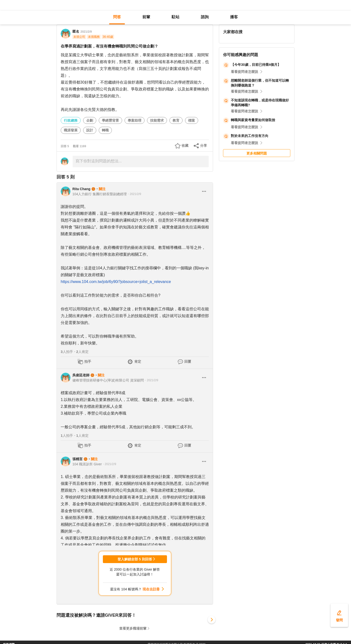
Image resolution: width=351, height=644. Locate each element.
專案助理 (135, 120)
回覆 (188, 361)
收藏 (185, 146)
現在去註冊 (151, 589)
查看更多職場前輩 (133, 628)
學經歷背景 (110, 120)
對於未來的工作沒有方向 (250, 136)
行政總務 (71, 120)
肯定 (138, 361)
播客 (234, 17)
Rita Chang (81, 189)
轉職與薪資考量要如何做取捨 (253, 120)
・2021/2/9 (134, 194)
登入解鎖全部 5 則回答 (135, 559)
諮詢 (205, 17)
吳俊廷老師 (81, 375)
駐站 (175, 17)
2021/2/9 (86, 32)
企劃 (90, 120)
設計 (90, 130)
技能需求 (157, 120)
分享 (204, 146)
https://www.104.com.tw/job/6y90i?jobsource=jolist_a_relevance (116, 282)
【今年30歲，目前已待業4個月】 (256, 65)
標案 (192, 120)
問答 (117, 17)
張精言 (78, 459)
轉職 (105, 130)
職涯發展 (71, 130)
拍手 (88, 361)
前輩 (146, 17)
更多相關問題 (257, 153)
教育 (176, 120)
